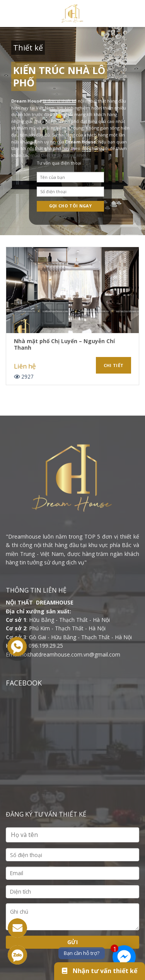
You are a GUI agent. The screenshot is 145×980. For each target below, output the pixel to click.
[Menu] (10, 13)
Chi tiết (114, 365)
